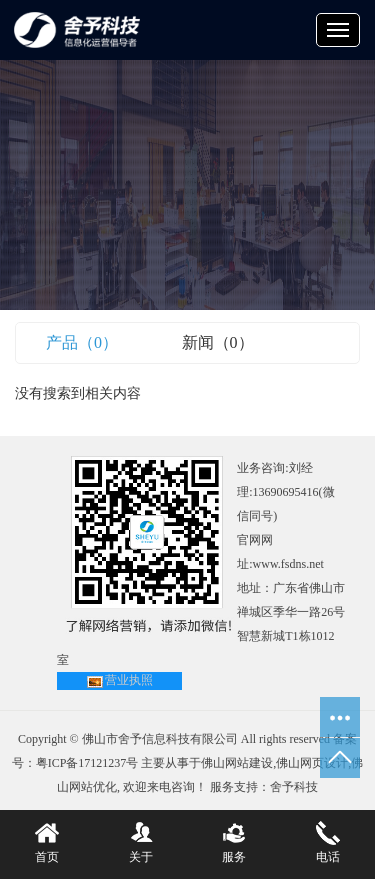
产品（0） (82, 342)
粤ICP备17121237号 (87, 763)
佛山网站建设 (237, 763)
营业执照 (129, 680)
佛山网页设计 (312, 763)
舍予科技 (294, 787)
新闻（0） (218, 342)
